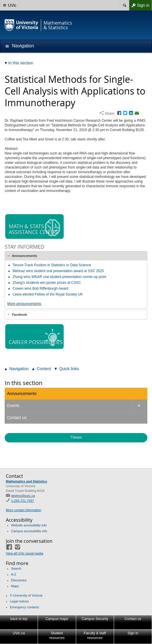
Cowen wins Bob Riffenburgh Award (40, 288)
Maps (15, 586)
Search (16, 569)
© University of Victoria (26, 595)
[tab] (76, 256)
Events (13, 406)
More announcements (24, 304)
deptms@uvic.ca (23, 496)
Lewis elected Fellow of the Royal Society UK (48, 294)
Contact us (17, 418)
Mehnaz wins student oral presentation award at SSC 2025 (58, 271)
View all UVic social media (25, 553)
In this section (23, 383)
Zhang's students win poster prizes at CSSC (47, 283)
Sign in (139, 5)
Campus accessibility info (29, 531)
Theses (76, 437)
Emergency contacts (25, 607)
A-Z (14, 574)
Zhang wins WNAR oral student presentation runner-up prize (60, 277)
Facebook (19, 315)
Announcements (25, 256)
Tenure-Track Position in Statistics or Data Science (52, 265)
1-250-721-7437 (22, 501)
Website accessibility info (29, 525)
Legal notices (19, 601)
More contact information (23, 510)
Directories (19, 580)
